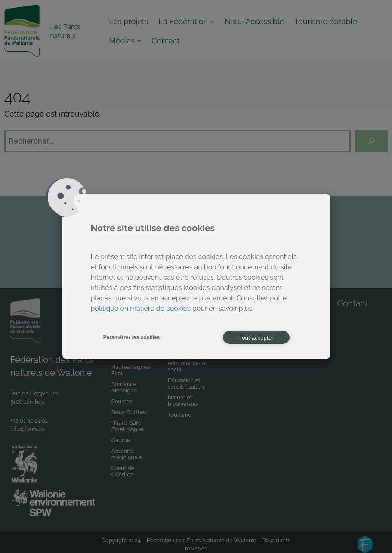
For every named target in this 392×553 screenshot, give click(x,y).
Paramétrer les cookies (131, 337)
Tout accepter (256, 338)
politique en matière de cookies (141, 308)
